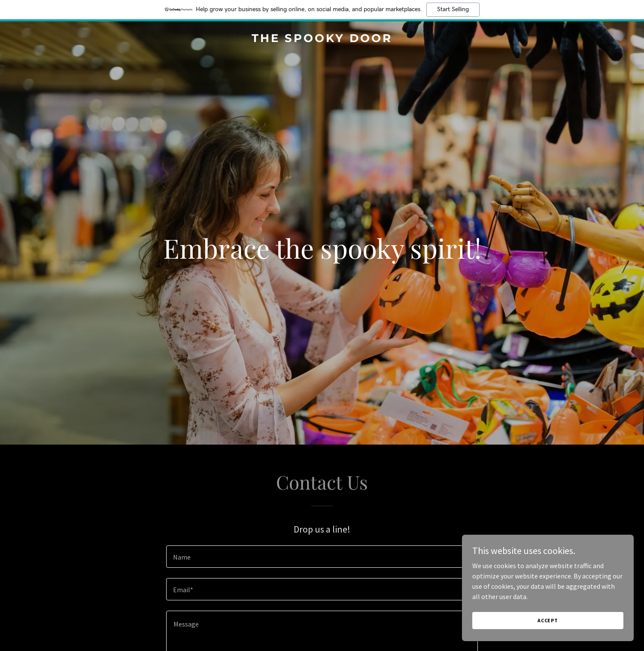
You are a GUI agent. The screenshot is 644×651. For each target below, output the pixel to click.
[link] (322, 39)
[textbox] (322, 557)
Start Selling (453, 9)
